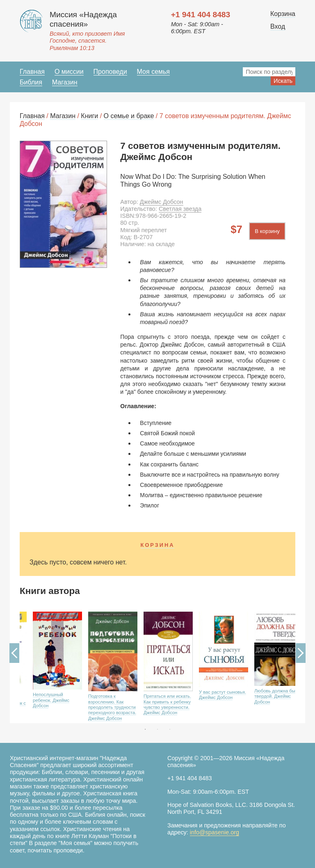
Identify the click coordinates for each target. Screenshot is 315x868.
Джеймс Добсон (162, 202)
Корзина (283, 14)
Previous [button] (14, 653)
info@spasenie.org (215, 832)
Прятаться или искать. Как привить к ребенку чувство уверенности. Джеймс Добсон (167, 704)
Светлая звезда (180, 209)
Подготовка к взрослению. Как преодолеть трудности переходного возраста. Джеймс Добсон (112, 707)
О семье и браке (129, 116)
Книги (89, 116)
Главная (32, 72)
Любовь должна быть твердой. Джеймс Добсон (277, 696)
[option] (47, 665)
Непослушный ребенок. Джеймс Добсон (51, 700)
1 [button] (145, 729)
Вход (278, 26)
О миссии (69, 72)
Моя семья (153, 72)
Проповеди (110, 72)
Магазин (65, 82)
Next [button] (301, 653)
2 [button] (157, 729)
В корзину (267, 231)
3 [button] (170, 729)
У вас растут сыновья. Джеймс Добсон (223, 695)
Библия (31, 82)
